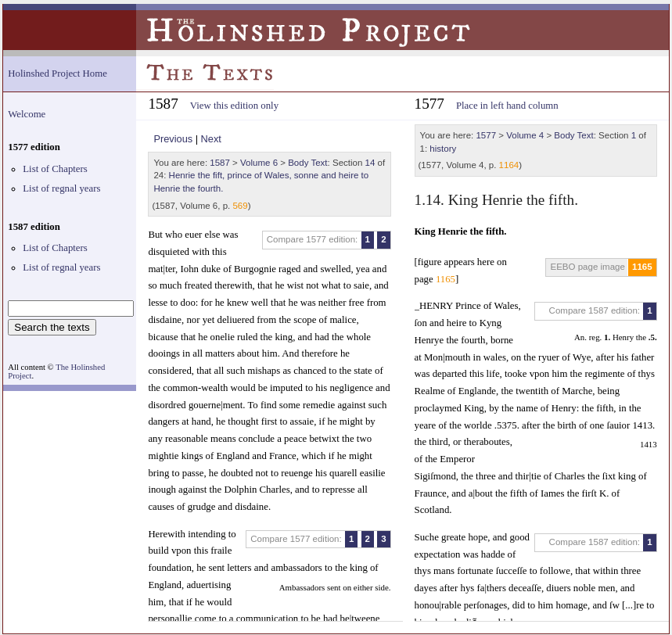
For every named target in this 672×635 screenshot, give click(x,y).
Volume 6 (259, 163)
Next (211, 139)
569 (240, 206)
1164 (509, 165)
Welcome (27, 114)
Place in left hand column (507, 106)
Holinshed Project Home (57, 74)
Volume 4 (525, 135)
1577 (486, 135)
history (443, 149)
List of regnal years (61, 188)
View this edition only (234, 106)
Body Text (307, 163)
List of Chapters (55, 169)
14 (370, 163)
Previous (173, 139)
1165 (642, 267)
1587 (220, 163)
